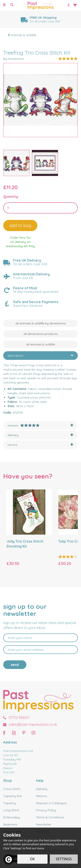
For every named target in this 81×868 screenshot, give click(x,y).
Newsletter (44, 824)
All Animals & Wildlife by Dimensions (40, 323)
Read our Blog (14, 733)
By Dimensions (14, 59)
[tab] (40, 356)
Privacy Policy (46, 810)
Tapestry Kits (13, 796)
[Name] (40, 638)
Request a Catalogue (51, 803)
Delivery (42, 789)
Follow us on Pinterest (24, 733)
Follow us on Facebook (4, 733)
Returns (41, 796)
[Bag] (75, 5)
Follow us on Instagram (33, 733)
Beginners (10, 824)
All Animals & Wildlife (40, 344)
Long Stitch (11, 810)
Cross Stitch (12, 789)
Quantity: (11, 196)
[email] (40, 650)
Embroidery (12, 817)
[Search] (12, 5)
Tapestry (10, 803)
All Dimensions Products (41, 334)
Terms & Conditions (50, 817)
